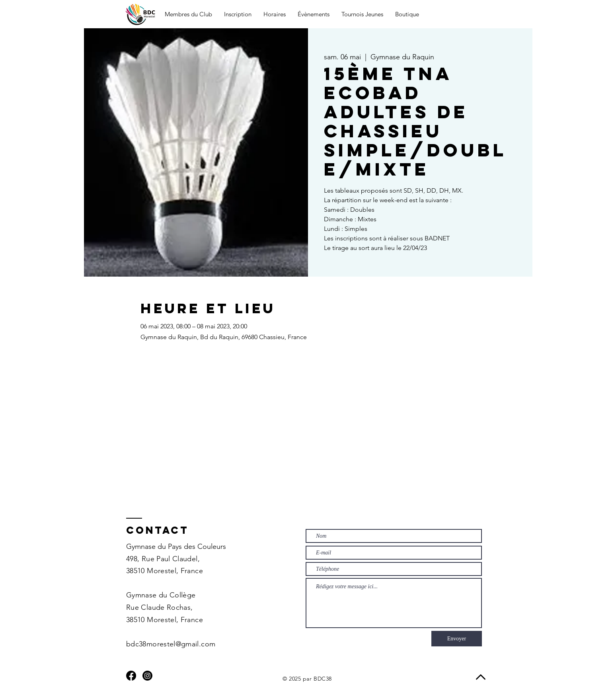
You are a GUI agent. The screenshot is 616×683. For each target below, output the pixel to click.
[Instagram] (147, 676)
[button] (188, 14)
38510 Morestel (151, 571)
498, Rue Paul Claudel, (163, 559)
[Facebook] (131, 676)
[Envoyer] (457, 639)
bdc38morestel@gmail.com (171, 644)
